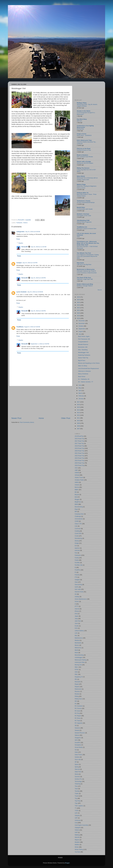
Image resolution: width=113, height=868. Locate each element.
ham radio (78, 589)
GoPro (77, 587)
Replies (21, 243)
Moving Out (78, 665)
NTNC (77, 670)
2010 (79, 421)
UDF (76, 818)
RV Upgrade (78, 723)
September (82, 329)
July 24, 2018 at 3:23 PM (30, 263)
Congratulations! (83, 342)
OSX (76, 672)
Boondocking (79, 507)
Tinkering (78, 784)
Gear (76, 582)
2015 (79, 407)
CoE (76, 526)
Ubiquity (77, 815)
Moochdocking (79, 655)
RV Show (78, 718)
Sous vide (78, 759)
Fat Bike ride (79, 565)
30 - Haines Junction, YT (86, 382)
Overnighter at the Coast (84, 216)
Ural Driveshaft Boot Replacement (88, 368)
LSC (76, 633)
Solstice (77, 757)
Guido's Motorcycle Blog (85, 284)
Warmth (77, 837)
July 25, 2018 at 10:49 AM (35, 292)
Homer (77, 601)
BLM (76, 497)
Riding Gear (78, 699)
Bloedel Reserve (83, 344)
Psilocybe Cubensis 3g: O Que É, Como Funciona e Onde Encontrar (87, 272)
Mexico (77, 645)
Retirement (78, 689)
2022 (79, 308)
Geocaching (78, 585)
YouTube (77, 852)
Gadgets (77, 580)
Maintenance (79, 638)
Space (77, 764)
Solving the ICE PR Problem (85, 163)
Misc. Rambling (83, 350)
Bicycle (77, 495)
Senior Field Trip (83, 358)
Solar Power (78, 755)
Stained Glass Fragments (84, 222)
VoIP (76, 832)
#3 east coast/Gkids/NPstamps (86, 202)
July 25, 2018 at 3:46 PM (38, 311)
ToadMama (20, 327)
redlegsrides (20, 232)
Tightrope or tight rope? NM (85, 279)
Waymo (77, 840)
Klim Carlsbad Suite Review (85, 157)
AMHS (77, 482)
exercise (77, 550)
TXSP (76, 811)
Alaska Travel (79, 477)
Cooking (77, 531)
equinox (77, 548)
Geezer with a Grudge (84, 162)
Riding (77, 696)
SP (76, 762)
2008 (79, 426)
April (80, 391)
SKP (76, 740)
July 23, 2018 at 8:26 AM (33, 232)
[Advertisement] (41, 401)
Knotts (77, 626)
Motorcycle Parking (81, 660)
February (81, 396)
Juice (76, 623)
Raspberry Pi (79, 677)
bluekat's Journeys (83, 214)
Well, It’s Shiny (83, 366)
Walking (77, 835)
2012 (79, 415)
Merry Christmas (83, 374)
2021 (79, 310)
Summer (77, 777)
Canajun (19, 263)
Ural (76, 823)
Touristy (77, 791)
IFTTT (77, 606)
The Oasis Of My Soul (84, 278)
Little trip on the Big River (84, 265)
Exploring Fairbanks (84, 355)
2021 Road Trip (79, 453)
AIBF (76, 470)
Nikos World (81, 176)
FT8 (76, 577)
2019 (79, 316)
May (80, 388)
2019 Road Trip (79, 448)
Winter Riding (79, 849)
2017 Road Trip (79, 441)
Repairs (77, 687)
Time (78, 237)
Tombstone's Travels (84, 201)
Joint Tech (78, 621)
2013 (79, 413)
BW (76, 511)
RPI (76, 701)
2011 (79, 418)
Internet (77, 609)
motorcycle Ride (80, 662)
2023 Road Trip (79, 458)
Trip (76, 798)
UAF (76, 813)
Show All (100, 290)
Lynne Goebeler (22, 292)
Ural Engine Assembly (81, 825)
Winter (77, 847)
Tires (76, 786)
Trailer (77, 794)
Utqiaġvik (78, 828)
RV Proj (77, 713)
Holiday (77, 597)
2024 (79, 302)
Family (77, 558)
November (82, 323)
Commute (78, 529)
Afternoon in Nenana (84, 371)
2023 (79, 305)
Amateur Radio (79, 480)
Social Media (79, 747)
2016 (79, 405)
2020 (79, 313)
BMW (76, 504)
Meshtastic (78, 643)
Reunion (77, 691)
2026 (79, 297)
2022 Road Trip (79, 456)
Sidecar (77, 735)
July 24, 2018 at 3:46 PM (38, 278)
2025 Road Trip (79, 463)
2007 (79, 429)
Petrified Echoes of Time (84, 150)
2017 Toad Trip (79, 443)
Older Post (66, 418)
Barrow (77, 487)
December (82, 321)
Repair (77, 684)
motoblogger (79, 657)
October (81, 326)
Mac (76, 635)
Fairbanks (19, 223)
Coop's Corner (82, 134)
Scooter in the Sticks (84, 111)
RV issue (77, 711)
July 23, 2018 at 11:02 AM (38, 247)
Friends (77, 575)
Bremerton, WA (83, 347)
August (81, 331)
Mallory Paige (81, 184)
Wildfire (77, 845)
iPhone (77, 611)
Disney (77, 541)
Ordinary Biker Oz (83, 193)
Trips (76, 803)
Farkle (77, 560)
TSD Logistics (79, 806)
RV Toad (77, 721)
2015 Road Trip (79, 439)
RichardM (25, 247)
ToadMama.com (82, 227)
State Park (78, 772)
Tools (76, 789)
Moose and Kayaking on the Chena (89, 363)
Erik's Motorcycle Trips (84, 140)
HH (76, 594)
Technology (78, 781)
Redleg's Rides (82, 103)
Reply (18, 239)
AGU (76, 468)
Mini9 (76, 650)
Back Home (82, 377)
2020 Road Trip (79, 451)
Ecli (76, 546)
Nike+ (76, 667)
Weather (77, 842)
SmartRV (78, 743)
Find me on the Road (84, 149)
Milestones (78, 648)
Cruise (77, 536)
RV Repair (78, 716)
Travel (77, 796)
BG (76, 492)
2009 (79, 423)
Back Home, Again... (84, 336)
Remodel (77, 682)
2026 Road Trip (79, 465)
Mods (76, 653)
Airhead (77, 475)
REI (76, 679)
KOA (76, 628)
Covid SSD (78, 533)
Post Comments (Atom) (27, 422)
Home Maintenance (81, 599)
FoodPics (78, 570)
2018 (79, 318)
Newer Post (16, 418)
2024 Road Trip (79, 461)
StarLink (77, 769)
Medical (77, 640)
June (80, 385)
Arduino (77, 485)
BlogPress (78, 502)
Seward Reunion (80, 733)
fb (75, 567)
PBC (76, 674)
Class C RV (78, 524)
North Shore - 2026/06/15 (84, 135)
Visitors (25, 223)
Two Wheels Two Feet (84, 253)
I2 (75, 604)
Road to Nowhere (82, 155)
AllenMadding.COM (83, 220)
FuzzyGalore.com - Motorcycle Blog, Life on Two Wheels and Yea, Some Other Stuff (88, 243)
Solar (76, 752)
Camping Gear (79, 514)
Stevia (77, 774)
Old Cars (79, 121)
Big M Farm (82, 360)
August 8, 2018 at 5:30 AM (32, 327)
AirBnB (77, 473)
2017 (79, 402)
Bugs (76, 509)
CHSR (77, 521)
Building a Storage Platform (85, 286)
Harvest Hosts (79, 592)
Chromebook (79, 519)
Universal (78, 820)
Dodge (77, 543)
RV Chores (78, 708)
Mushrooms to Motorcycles (86, 269)
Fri (76, 572)
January (81, 399)
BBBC (77, 490)
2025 (79, 300)
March (81, 393)
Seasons (77, 728)
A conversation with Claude (85, 209)
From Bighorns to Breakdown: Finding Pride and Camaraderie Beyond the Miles (88, 256)
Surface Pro (78, 779)
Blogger (77, 499)
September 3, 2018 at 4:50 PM (40, 344)
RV (76, 704)
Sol (76, 750)
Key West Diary (82, 119)
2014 (79, 410)
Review (77, 694)
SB (76, 725)
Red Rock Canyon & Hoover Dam (87, 229)
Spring (77, 767)
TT (76, 808)
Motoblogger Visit (83, 352)
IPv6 (76, 614)
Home (41, 418)
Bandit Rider (81, 207)
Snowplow (78, 745)
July (80, 334)
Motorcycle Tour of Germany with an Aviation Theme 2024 (87, 179)
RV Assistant (79, 706)
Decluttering (78, 538)
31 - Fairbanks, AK (84, 379)
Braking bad (80, 129)
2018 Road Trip (79, 446)
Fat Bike (77, 563)
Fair (76, 553)
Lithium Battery (79, 631)
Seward (77, 730)
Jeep (76, 619)
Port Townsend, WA (84, 339)
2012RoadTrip (79, 436)
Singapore (78, 738)
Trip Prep (78, 801)
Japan (77, 616)
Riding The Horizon (83, 168)
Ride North (80, 263)
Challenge (78, 516)
